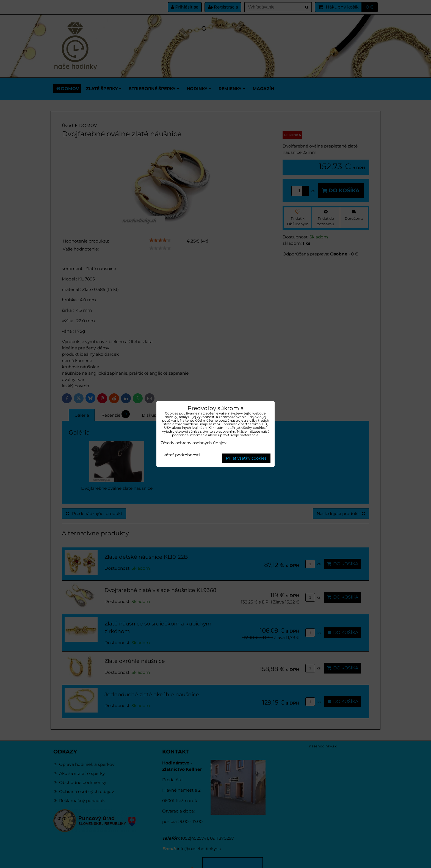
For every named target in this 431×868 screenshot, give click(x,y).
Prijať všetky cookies (246, 458)
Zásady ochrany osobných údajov (194, 443)
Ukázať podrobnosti (180, 455)
